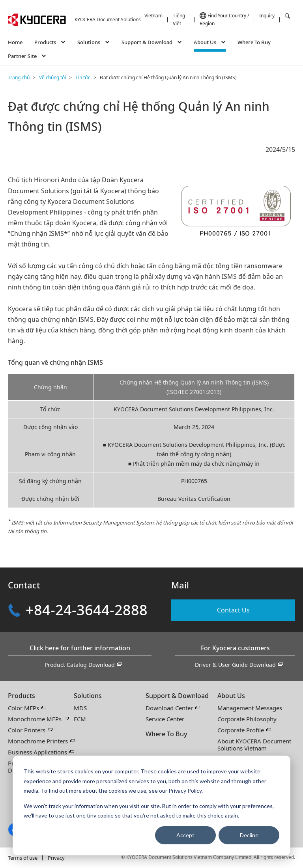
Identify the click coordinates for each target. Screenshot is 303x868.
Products (22, 696)
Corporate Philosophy (247, 719)
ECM (80, 719)
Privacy (56, 858)
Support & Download (177, 696)
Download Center (169, 708)
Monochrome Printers (38, 741)
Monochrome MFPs (35, 719)
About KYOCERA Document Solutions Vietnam (254, 745)
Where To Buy (254, 42)
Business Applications (37, 752)
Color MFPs (23, 708)
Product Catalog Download (80, 665)
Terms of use (23, 858)
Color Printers (27, 730)
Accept (185, 835)
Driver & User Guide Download (235, 665)
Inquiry (267, 16)
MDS (80, 708)
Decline (249, 835)
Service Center (165, 719)
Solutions (88, 696)
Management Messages (250, 708)
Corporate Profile (241, 730)
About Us (231, 696)
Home (15, 42)
